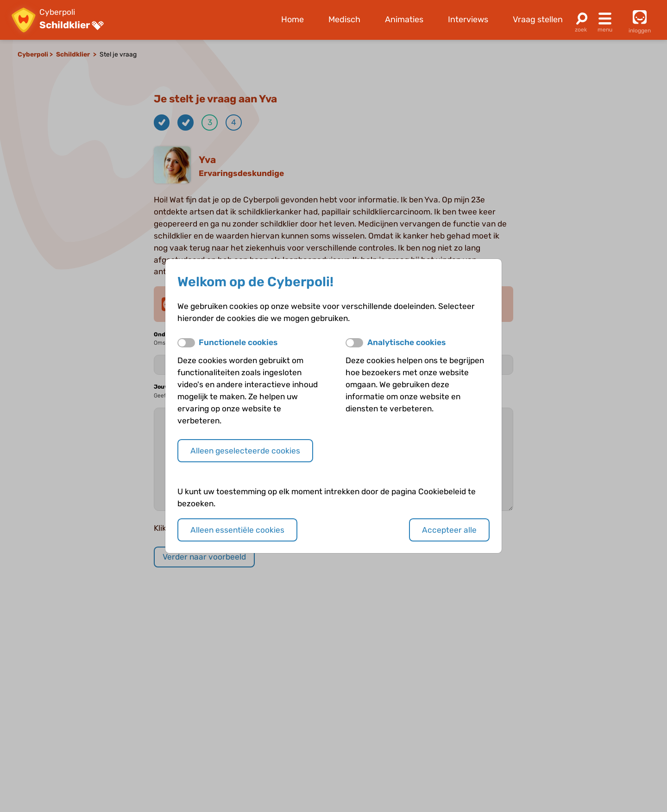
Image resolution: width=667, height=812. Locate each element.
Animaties (404, 19)
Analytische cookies (406, 342)
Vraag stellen (538, 19)
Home (293, 19)
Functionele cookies (238, 342)
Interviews (468, 19)
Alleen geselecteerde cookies (245, 451)
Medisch (344, 19)
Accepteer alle (449, 530)
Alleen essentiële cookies (237, 530)
